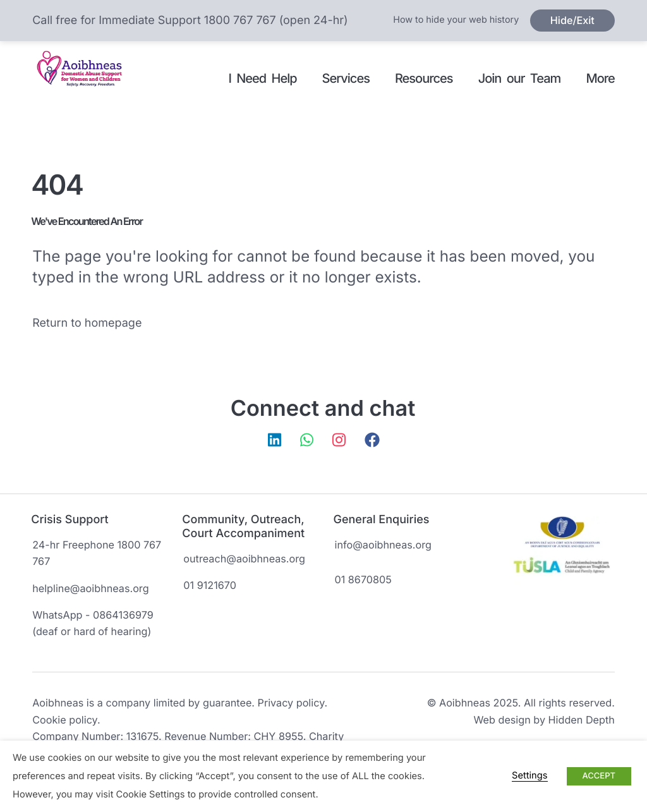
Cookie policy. (66, 720)
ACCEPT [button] (599, 776)
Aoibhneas (84, 80)
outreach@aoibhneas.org (244, 559)
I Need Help (262, 78)
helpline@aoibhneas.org (90, 588)
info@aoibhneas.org (383, 545)
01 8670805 (363, 579)
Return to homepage (87, 323)
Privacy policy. (293, 703)
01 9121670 (210, 585)
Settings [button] (529, 775)
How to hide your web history (456, 20)
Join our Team (520, 78)
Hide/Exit (572, 20)
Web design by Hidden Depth (544, 720)
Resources (424, 78)
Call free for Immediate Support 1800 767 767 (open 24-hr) (190, 21)
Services (346, 78)
